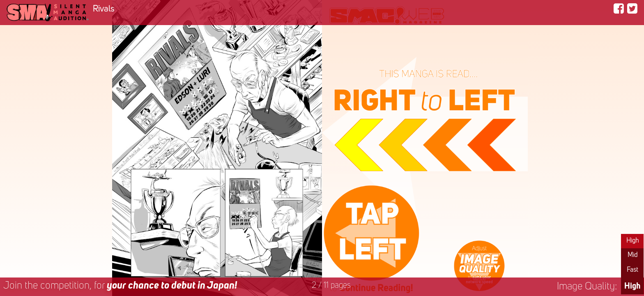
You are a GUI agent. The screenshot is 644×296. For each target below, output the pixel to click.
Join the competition (120, 286)
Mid (632, 255)
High (632, 241)
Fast (632, 270)
